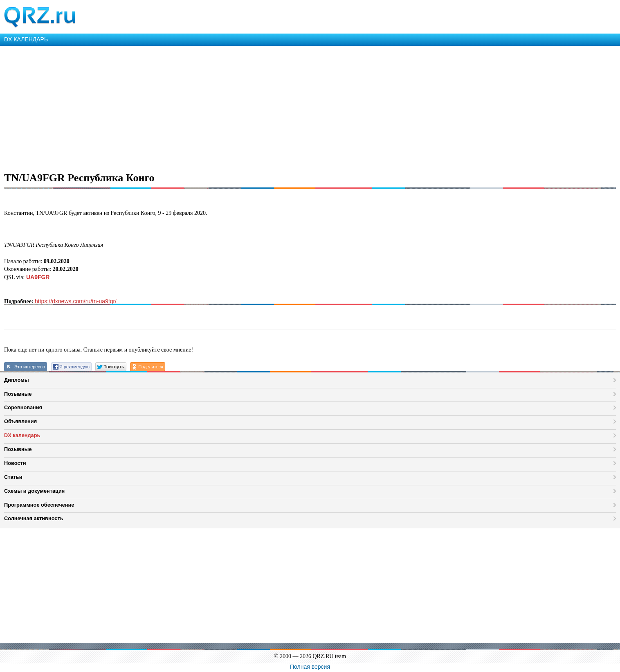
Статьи (13, 477)
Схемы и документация (34, 491)
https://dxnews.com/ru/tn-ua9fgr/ (76, 301)
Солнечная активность (34, 518)
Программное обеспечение (39, 505)
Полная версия (310, 667)
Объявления (20, 421)
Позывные (18, 394)
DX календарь (22, 435)
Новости (15, 463)
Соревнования (23, 407)
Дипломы (17, 380)
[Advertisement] (245, 107)
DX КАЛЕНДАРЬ (26, 39)
